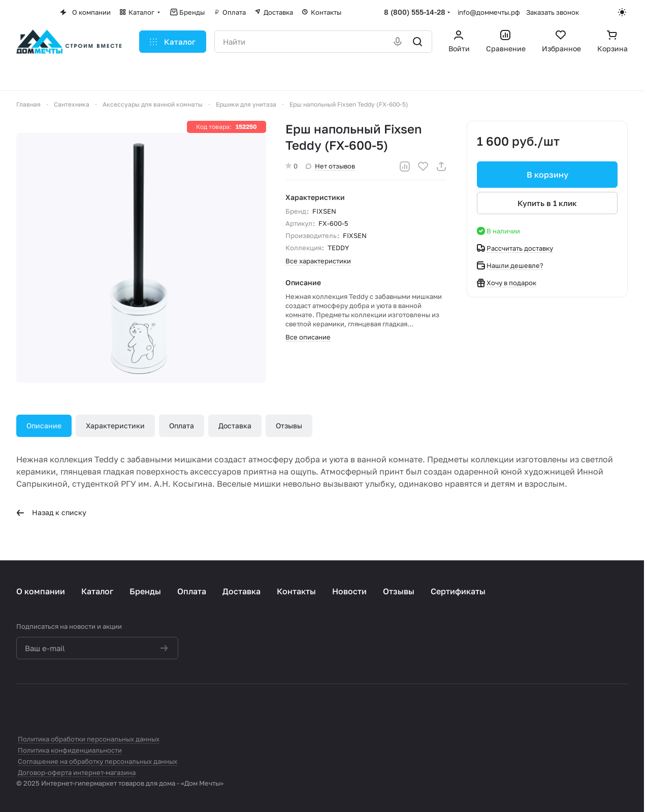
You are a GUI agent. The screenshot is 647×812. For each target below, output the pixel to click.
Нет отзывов (330, 166)
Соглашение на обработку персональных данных (98, 761)
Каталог (97, 591)
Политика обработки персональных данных (89, 739)
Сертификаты (458, 591)
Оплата (182, 426)
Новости (349, 591)
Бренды (145, 591)
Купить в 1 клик (547, 203)
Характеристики (115, 426)
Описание (44, 426)
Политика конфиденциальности (70, 750)
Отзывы (289, 426)
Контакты (296, 591)
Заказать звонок (553, 12)
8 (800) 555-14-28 (415, 12)
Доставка (235, 426)
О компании (41, 591)
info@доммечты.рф (489, 12)
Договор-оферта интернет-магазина (77, 772)
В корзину (547, 175)
